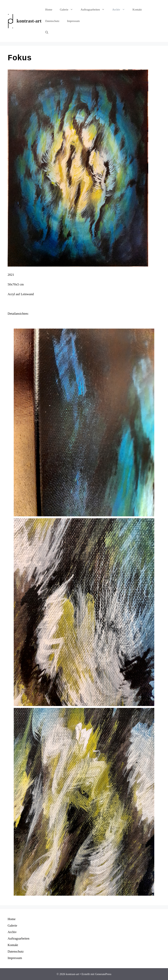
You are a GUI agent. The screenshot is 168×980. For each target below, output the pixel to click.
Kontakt (137, 10)
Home (49, 10)
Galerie (68, 10)
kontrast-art (29, 21)
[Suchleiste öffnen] (47, 32)
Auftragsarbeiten (94, 10)
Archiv (120, 10)
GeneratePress (103, 974)
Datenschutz (52, 21)
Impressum (73, 21)
